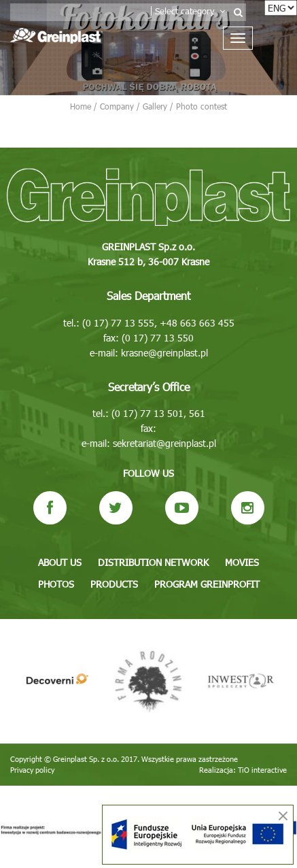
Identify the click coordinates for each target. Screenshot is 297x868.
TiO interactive (262, 770)
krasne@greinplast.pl (164, 353)
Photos (56, 584)
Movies (242, 562)
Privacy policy (32, 770)
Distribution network (153, 562)
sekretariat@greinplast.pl (164, 443)
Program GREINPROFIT (207, 584)
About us (60, 562)
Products (114, 584)
